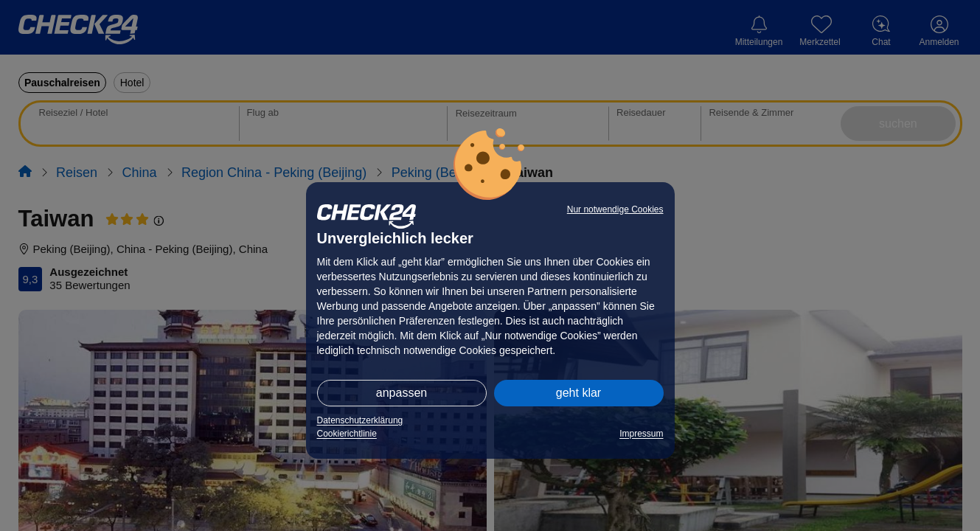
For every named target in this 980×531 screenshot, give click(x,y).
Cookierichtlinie (347, 434)
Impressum (641, 434)
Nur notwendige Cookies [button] (615, 209)
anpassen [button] (402, 393)
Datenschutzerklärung (360, 420)
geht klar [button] (578, 393)
